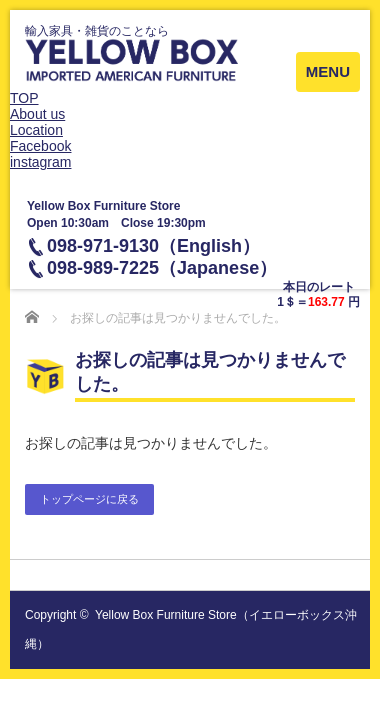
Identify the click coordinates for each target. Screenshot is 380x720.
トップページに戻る (89, 499)
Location (36, 130)
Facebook (40, 146)
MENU (328, 71)
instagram (40, 162)
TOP (24, 98)
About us (37, 114)
